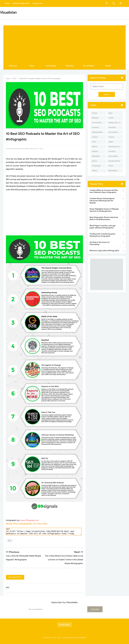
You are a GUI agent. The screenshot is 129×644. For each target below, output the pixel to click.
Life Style (112, 151)
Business (70, 66)
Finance (111, 137)
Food (94, 142)
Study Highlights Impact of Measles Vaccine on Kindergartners (104, 210)
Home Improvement (116, 147)
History (95, 147)
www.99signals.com (30, 520)
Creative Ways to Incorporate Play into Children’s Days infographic (104, 191)
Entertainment (97, 132)
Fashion (95, 137)
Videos (94, 171)
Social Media (89, 66)
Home (7, 3)
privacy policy (65, 625)
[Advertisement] (64, 43)
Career (111, 118)
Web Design (113, 171)
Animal (94, 113)
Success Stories (114, 161)
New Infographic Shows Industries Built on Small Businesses (104, 218)
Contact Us (37, 3)
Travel (111, 166)
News (32, 66)
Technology (51, 66)
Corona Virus (97, 123)
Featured (13, 66)
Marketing (96, 156)
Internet (95, 151)
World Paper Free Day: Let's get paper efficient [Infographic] (103, 227)
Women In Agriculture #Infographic (104, 251)
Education (112, 127)
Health (108, 66)
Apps (110, 113)
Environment (113, 132)
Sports (94, 161)
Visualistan (67, 638)
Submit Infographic (21, 3)
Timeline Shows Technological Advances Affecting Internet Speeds (102, 201)
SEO (10, 541)
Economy (95, 127)
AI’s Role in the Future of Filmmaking (100, 243)
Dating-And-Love (115, 123)
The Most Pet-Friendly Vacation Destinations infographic (102, 235)
